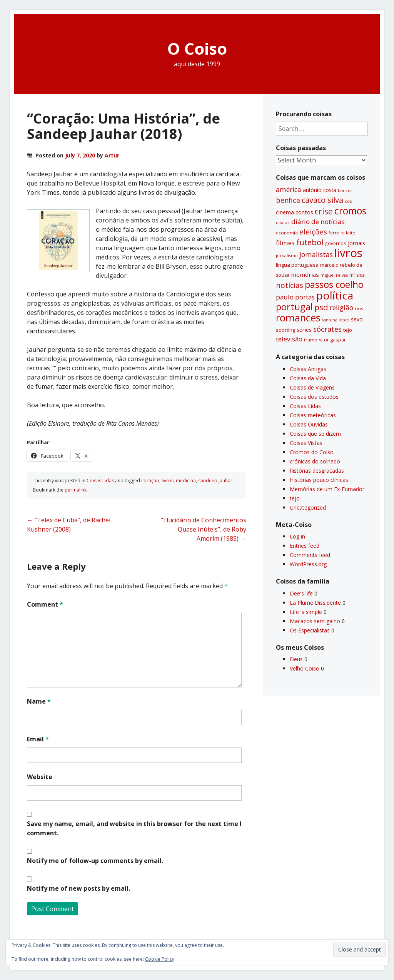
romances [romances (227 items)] (298, 318)
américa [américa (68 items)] (289, 190)
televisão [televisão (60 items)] (289, 339)
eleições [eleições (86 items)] (313, 232)
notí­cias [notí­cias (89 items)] (290, 285)
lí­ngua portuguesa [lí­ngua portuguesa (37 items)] (297, 265)
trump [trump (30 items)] (311, 340)
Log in (297, 536)
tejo (295, 498)
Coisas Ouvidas (309, 424)
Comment (45, 604)
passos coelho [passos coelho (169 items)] (334, 284)
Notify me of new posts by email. (78, 888)
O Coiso (197, 48)
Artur (112, 155)
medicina (186, 481)
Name (39, 701)
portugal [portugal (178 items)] (294, 307)
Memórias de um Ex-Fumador (327, 489)
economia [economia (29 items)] (287, 233)
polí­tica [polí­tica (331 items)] (335, 295)
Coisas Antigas (308, 369)
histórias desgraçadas (317, 471)
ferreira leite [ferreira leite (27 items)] (342, 233)
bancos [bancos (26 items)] (345, 191)
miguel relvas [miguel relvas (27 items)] (334, 275)
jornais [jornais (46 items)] (356, 243)
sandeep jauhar (215, 481)
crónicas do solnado (315, 461)
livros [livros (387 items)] (348, 253)
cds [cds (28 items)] (348, 201)
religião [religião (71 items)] (341, 308)
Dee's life (301, 593)
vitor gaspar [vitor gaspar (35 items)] (332, 339)
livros (168, 481)
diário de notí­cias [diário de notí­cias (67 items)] (318, 222)
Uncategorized (308, 508)
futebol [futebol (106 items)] (310, 242)
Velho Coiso (305, 668)
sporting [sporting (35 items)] (285, 330)
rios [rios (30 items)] (359, 309)
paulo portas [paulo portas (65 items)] (295, 297)
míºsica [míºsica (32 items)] (357, 275)
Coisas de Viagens (312, 387)
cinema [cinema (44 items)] (285, 212)
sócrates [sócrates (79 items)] (327, 329)
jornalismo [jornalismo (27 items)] (287, 255)
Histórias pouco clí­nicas (319, 480)
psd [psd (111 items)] (321, 307)
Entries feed (305, 546)
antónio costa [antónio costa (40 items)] (320, 190)
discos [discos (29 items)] (283, 222)
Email (38, 739)
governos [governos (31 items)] (336, 243)
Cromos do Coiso (312, 452)
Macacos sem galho (315, 621)
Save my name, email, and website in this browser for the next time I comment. (134, 828)
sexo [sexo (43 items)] (357, 319)
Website (40, 777)
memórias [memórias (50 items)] (305, 274)
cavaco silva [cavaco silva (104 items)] (322, 200)
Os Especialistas (310, 630)
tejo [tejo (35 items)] (348, 330)
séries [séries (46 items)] (304, 329)
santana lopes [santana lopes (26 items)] (336, 320)
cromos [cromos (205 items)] (350, 211)
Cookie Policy (160, 959)
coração (150, 481)
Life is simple (306, 612)
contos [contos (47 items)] (304, 212)
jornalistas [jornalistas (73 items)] (316, 254)
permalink (76, 490)
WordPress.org (308, 564)
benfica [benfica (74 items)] (288, 200)
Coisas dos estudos (314, 397)
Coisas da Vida (308, 378)
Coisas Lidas (100, 481)
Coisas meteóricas (313, 415)
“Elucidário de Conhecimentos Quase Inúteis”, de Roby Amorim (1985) (204, 529)
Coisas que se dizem (315, 434)
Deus (296, 659)
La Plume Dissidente (315, 603)
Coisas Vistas (306, 443)
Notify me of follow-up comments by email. (95, 861)
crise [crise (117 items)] (324, 211)
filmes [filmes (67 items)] (285, 243)
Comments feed (310, 555)
